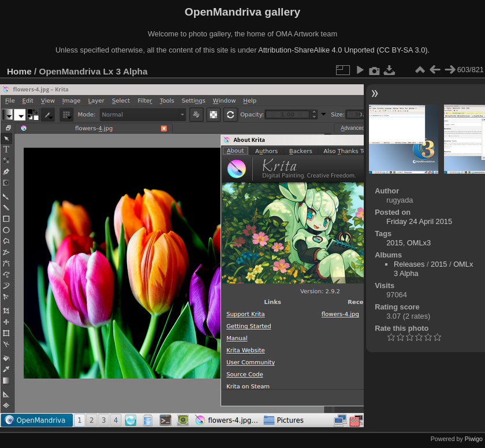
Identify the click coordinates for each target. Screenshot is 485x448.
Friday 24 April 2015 (419, 221)
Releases (409, 264)
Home (19, 71)
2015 (394, 243)
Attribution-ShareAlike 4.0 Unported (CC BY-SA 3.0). (344, 50)
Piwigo (474, 439)
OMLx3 (419, 243)
